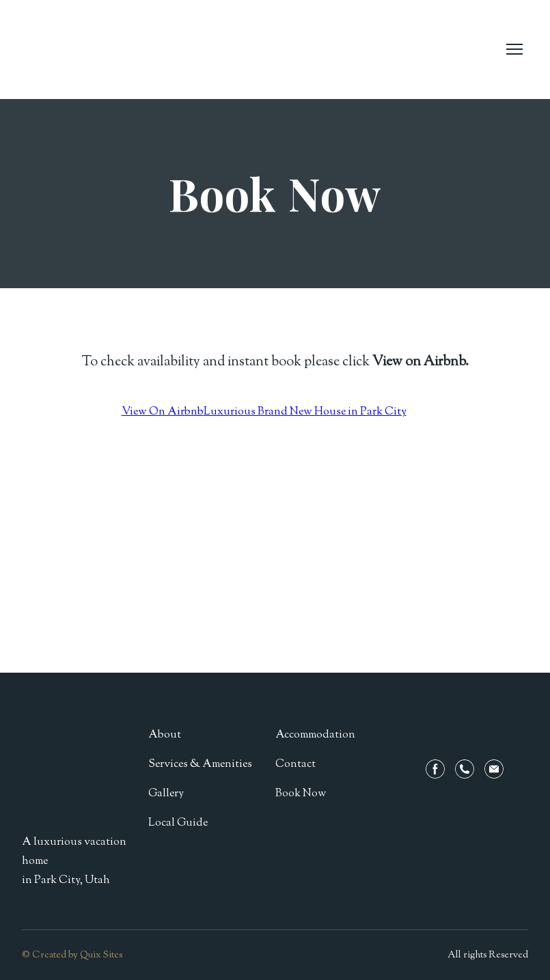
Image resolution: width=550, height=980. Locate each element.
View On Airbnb (163, 412)
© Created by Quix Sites (72, 955)
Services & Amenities (200, 765)
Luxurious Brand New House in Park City (305, 412)
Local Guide (178, 823)
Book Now (301, 794)
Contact (295, 765)
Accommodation (315, 735)
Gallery (166, 794)
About (165, 735)
